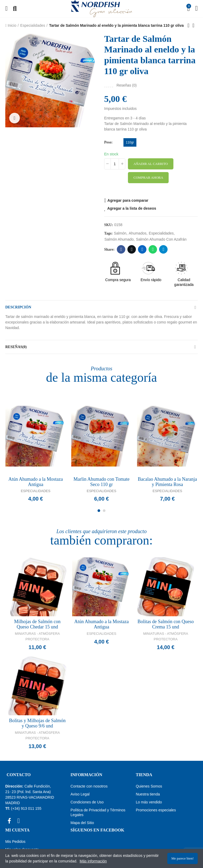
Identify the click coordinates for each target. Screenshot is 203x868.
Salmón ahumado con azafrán (161, 239)
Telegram (163, 249)
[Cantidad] (115, 164)
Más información (93, 861)
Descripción (18, 307)
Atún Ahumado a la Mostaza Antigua (36, 482)
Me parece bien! (182, 858)
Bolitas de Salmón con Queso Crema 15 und (166, 624)
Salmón (120, 233)
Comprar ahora (148, 177)
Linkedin (142, 249)
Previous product (188, 25)
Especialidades (36, 491)
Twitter (132, 249)
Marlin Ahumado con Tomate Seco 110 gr (101, 482)
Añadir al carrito (151, 164)
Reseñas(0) (16, 347)
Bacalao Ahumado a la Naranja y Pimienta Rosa (167, 482)
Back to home (195, 25)
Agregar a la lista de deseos (132, 208)
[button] (99, 511)
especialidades (161, 233)
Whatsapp (153, 249)
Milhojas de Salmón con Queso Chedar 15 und (37, 624)
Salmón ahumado (119, 239)
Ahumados (138, 233)
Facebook (121, 249)
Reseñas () (127, 85)
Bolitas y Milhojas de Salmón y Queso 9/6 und (37, 723)
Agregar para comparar (128, 200)
